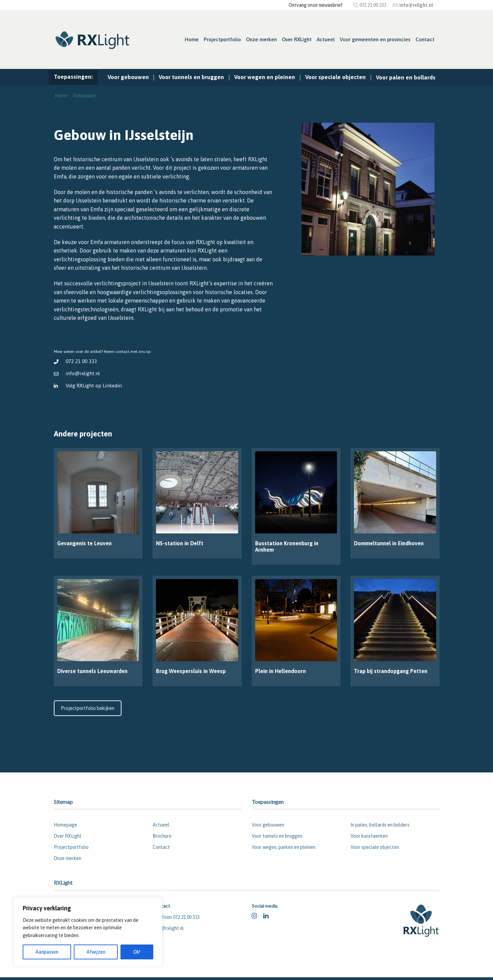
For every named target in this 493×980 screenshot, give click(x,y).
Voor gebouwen (128, 77)
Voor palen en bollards (406, 77)
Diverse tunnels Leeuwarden (92, 671)
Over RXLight (297, 39)
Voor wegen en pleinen (265, 77)
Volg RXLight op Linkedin (94, 386)
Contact (425, 39)
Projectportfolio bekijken (88, 708)
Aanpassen (47, 952)
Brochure (162, 836)
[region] (88, 932)
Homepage (65, 825)
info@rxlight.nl (83, 373)
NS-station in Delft (180, 543)
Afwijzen (96, 952)
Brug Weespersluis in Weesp (191, 671)
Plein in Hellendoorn (281, 671)
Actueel (326, 39)
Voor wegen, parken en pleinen (284, 847)
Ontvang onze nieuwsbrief (316, 5)
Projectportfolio (222, 39)
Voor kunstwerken (369, 836)
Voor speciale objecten (335, 77)
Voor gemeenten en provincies (375, 39)
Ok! (137, 952)
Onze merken (261, 39)
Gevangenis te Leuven (84, 543)
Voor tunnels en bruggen (191, 77)
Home (192, 39)
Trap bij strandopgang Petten (391, 671)
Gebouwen (84, 96)
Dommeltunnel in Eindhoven (389, 543)
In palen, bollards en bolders (380, 825)
